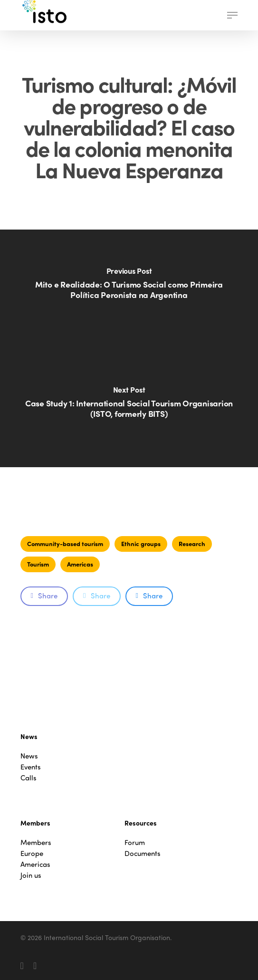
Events (31, 767)
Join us (31, 875)
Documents (143, 853)
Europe (32, 853)
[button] (232, 15)
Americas (80, 564)
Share (44, 596)
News (29, 756)
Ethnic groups (141, 543)
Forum (135, 842)
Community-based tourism (65, 543)
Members (36, 842)
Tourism (38, 564)
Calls (29, 778)
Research (192, 543)
